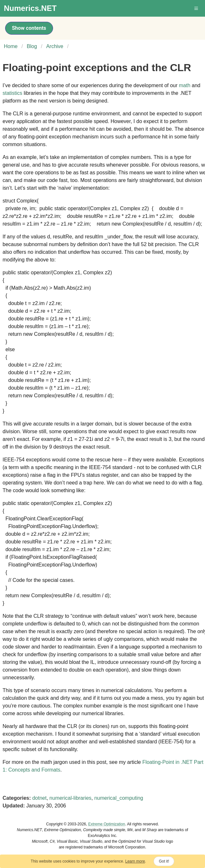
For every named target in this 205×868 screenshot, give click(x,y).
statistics (12, 93)
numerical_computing (119, 798)
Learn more (135, 861)
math (185, 85)
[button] (197, 8)
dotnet (39, 798)
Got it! (164, 861)
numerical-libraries (71, 798)
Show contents (29, 28)
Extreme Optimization (107, 824)
